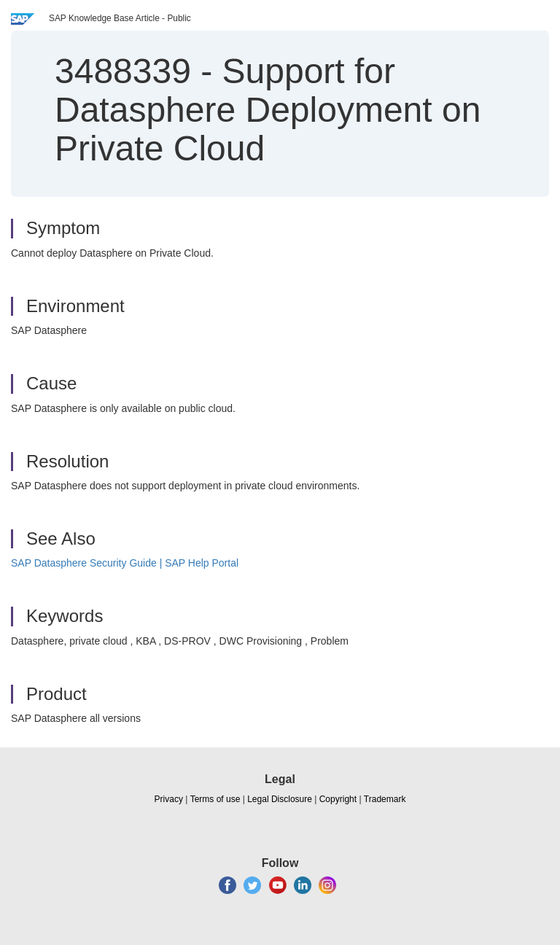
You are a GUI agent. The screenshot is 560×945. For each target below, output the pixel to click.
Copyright (338, 799)
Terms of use (215, 799)
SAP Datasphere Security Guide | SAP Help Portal (125, 563)
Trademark (385, 799)
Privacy (169, 799)
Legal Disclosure (280, 799)
